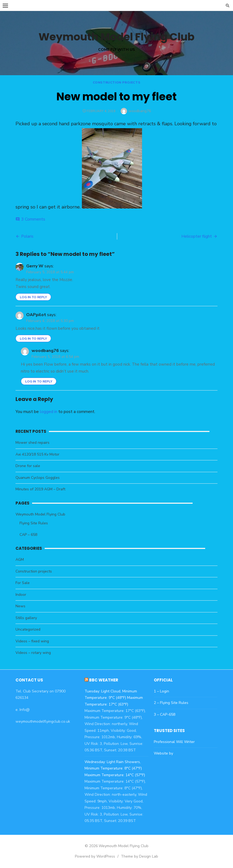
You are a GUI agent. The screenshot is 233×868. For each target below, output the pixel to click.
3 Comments (33, 219)
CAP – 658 (28, 535)
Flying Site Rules (33, 523)
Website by (163, 753)
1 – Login (161, 691)
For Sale (22, 583)
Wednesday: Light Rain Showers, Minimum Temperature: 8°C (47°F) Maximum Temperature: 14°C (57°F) (114, 768)
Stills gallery (26, 618)
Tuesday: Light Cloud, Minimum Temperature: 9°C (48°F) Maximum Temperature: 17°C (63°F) (113, 698)
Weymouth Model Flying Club (117, 37)
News (20, 606)
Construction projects (117, 82)
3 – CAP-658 (165, 715)
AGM (19, 560)
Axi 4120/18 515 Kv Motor (37, 454)
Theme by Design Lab (140, 856)
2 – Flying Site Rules (171, 703)
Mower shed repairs (32, 443)
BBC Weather (103, 680)
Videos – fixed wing (32, 641)
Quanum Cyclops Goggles (37, 478)
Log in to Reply (33, 297)
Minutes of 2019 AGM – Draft (40, 489)
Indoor (20, 595)
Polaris (27, 236)
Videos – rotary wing (33, 653)
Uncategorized (27, 629)
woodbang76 (140, 111)
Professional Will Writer (174, 742)
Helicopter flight (197, 236)
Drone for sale (27, 466)
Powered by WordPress (95, 856)
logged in (48, 412)
